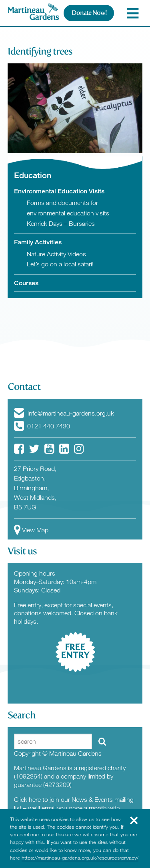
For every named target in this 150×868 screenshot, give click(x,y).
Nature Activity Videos (56, 254)
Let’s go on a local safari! (60, 264)
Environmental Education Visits (59, 191)
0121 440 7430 (42, 426)
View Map (31, 530)
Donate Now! (89, 13)
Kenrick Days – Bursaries (61, 223)
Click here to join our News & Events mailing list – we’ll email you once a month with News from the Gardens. (74, 808)
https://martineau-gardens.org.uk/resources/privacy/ (80, 858)
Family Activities (38, 242)
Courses (26, 283)
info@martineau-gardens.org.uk (64, 413)
